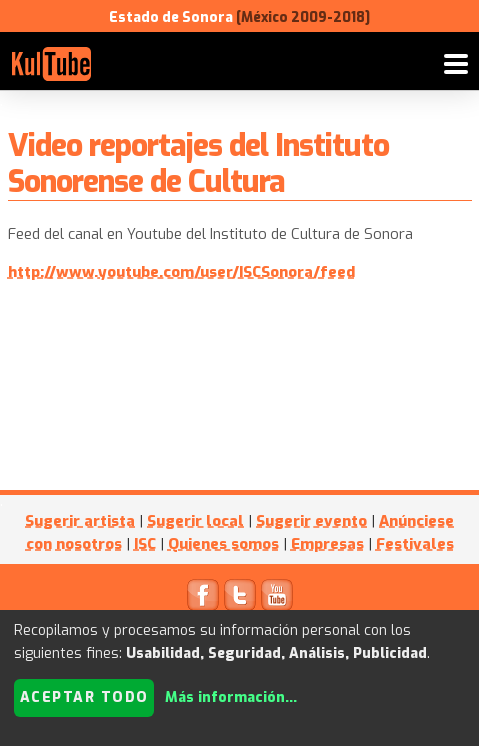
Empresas (327, 544)
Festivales (415, 544)
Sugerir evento (311, 521)
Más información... (231, 697)
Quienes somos (223, 544)
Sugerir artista (80, 521)
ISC (145, 544)
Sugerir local (195, 521)
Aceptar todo (84, 697)
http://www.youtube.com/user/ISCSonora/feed (181, 272)
